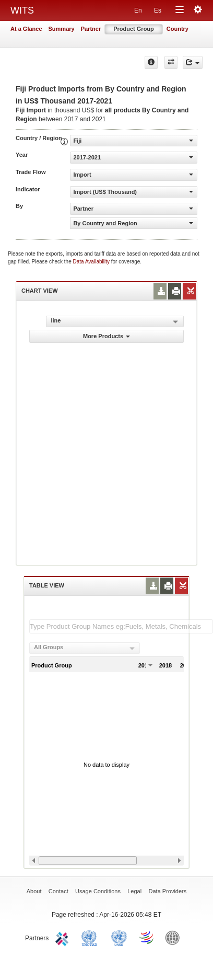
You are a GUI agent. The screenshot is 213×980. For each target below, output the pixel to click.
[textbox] (121, 626)
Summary (62, 29)
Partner (91, 29)
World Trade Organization (147, 937)
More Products (106, 336)
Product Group (134, 29)
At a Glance (26, 29)
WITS (22, 10)
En (138, 10)
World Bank (175, 937)
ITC (64, 937)
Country (177, 29)
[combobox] (85, 648)
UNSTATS (119, 937)
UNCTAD (91, 937)
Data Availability (92, 262)
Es (158, 10)
